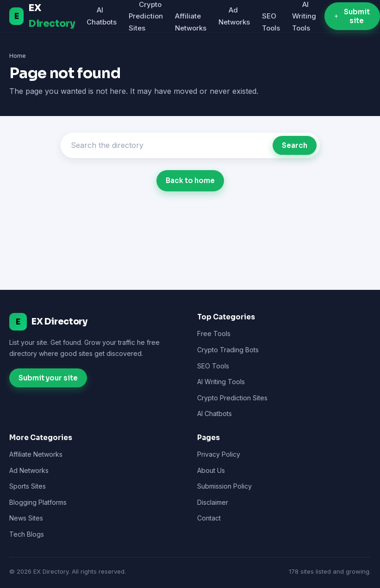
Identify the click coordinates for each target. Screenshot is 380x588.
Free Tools (214, 334)
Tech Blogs (27, 534)
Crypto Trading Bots (228, 350)
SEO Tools (213, 366)
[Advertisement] (190, 252)
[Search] (169, 145)
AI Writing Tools (221, 382)
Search (295, 145)
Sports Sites (28, 486)
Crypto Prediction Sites (232, 398)
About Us (211, 470)
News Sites (26, 518)
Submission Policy (224, 486)
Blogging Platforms (38, 502)
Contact (209, 518)
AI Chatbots (215, 413)
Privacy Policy (219, 454)
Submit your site (48, 378)
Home (18, 55)
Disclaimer (213, 502)
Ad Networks (29, 470)
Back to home (190, 181)
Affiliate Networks (36, 454)
